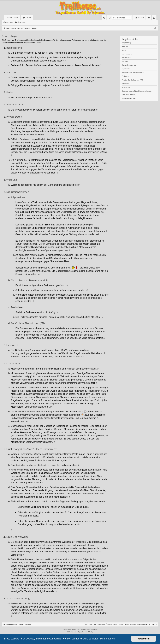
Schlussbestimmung (129, 99)
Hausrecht (125, 84)
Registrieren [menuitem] (155, 18)
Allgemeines (126, 69)
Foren (28, 18)
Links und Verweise (129, 95)
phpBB (72, 629)
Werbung (125, 61)
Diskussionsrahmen (129, 65)
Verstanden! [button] (144, 639)
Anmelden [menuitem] (149, 18)
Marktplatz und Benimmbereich (133, 72)
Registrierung (126, 43)
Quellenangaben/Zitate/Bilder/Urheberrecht (137, 91)
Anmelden (9, 22)
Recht (124, 50)
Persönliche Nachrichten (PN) (132, 80)
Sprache (125, 46)
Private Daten (127, 58)
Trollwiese (125, 76)
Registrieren (22, 22)
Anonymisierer (127, 54)
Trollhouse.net (12, 18)
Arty (75, 632)
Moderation (126, 87)
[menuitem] (104, 18)
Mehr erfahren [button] (108, 639)
